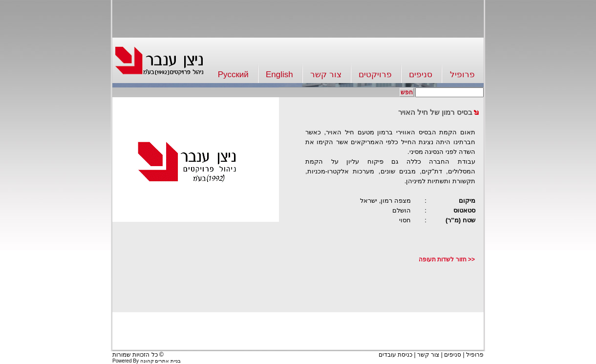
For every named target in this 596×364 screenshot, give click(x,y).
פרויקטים (375, 75)
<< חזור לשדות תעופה (447, 259)
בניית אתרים (168, 361)
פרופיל (462, 75)
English (279, 75)
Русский (233, 75)
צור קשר (326, 75)
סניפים (421, 75)
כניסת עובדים (395, 355)
